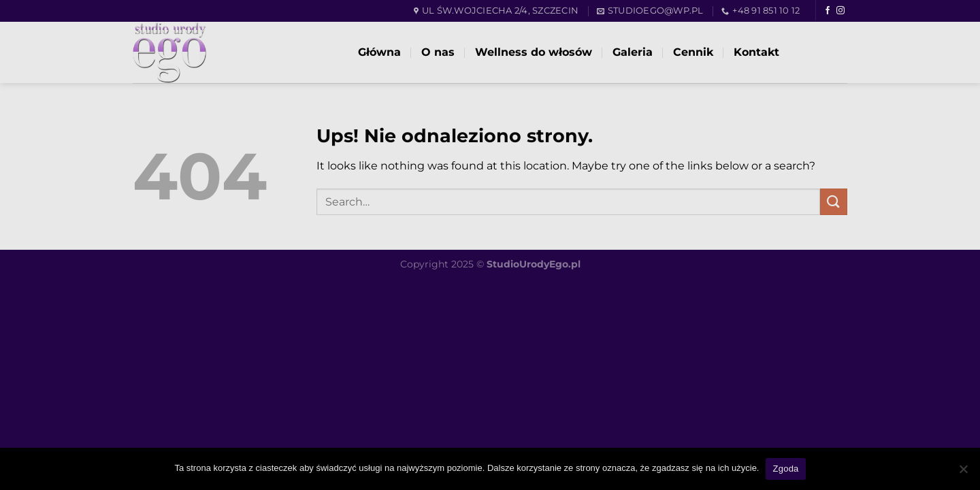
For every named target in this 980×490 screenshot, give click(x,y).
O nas (438, 52)
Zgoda (785, 469)
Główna (379, 52)
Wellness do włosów (534, 52)
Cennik (693, 52)
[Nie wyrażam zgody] (963, 473)
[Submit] (834, 202)
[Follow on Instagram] (840, 11)
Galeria (633, 52)
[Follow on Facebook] (828, 11)
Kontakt (756, 52)
